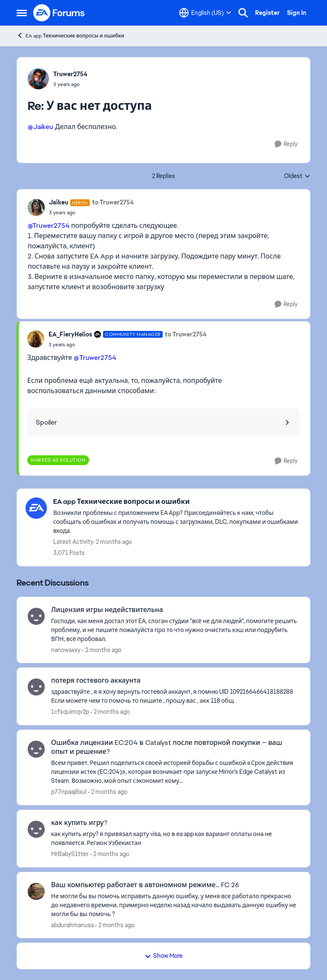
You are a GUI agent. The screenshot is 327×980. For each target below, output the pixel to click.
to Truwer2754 (113, 202)
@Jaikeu (40, 127)
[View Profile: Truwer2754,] (38, 79)
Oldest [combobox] (297, 176)
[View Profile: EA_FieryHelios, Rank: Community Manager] (36, 339)
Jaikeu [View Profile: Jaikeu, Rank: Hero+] (59, 202)
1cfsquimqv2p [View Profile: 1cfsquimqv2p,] (70, 712)
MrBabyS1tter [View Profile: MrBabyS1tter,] (70, 854)
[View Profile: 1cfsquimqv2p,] (36, 687)
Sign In (297, 13)
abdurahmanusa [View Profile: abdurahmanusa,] (72, 925)
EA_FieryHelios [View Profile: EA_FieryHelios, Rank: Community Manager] (70, 334)
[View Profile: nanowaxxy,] (36, 616)
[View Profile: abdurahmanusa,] (36, 891)
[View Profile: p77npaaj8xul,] (36, 749)
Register (267, 13)
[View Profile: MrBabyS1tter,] (36, 829)
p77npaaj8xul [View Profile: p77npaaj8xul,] (69, 792)
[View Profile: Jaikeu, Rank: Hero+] (36, 207)
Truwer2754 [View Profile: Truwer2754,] (70, 74)
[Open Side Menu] (22, 13)
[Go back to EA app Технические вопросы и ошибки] (177, 502)
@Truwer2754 (49, 226)
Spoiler (46, 422)
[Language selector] (205, 13)
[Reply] (286, 144)
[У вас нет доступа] (70, 84)
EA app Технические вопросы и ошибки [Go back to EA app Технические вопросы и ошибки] (70, 36)
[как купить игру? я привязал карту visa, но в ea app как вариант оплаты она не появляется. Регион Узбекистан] (175, 839)
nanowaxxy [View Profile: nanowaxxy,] (66, 650)
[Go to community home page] (59, 13)
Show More (163, 956)
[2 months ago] (102, 650)
